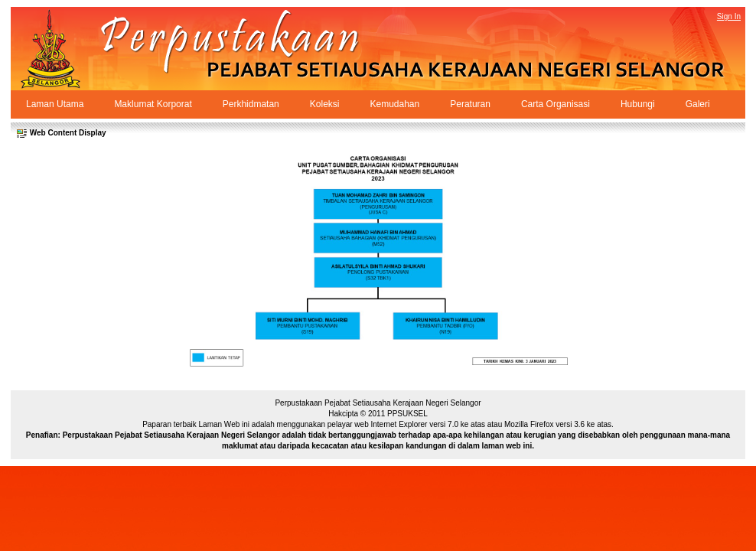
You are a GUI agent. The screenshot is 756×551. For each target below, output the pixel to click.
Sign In (729, 16)
